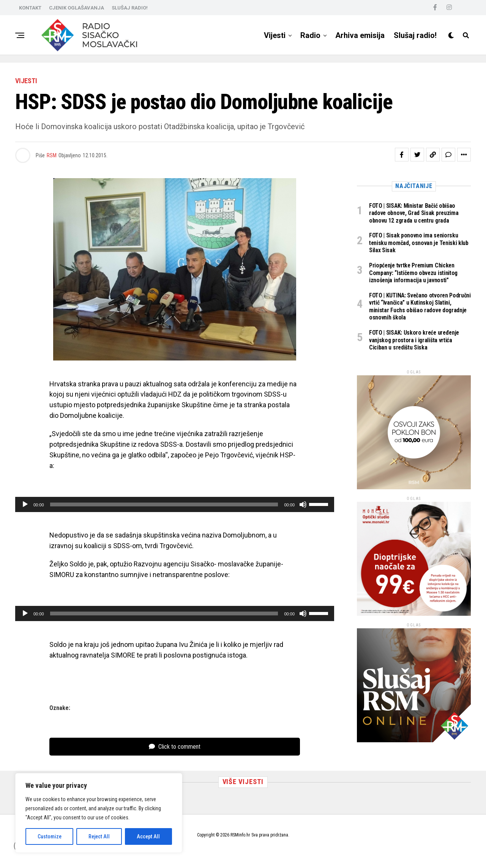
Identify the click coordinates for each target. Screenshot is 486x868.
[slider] (164, 504)
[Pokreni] (25, 504)
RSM (52, 155)
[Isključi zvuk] (303, 504)
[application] (175, 504)
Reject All (99, 836)
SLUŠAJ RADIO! (130, 8)
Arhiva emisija (360, 35)
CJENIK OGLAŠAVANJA (77, 8)
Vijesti (275, 35)
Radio (310, 35)
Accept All (148, 836)
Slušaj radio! (415, 35)
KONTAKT (30, 8)
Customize (50, 836)
